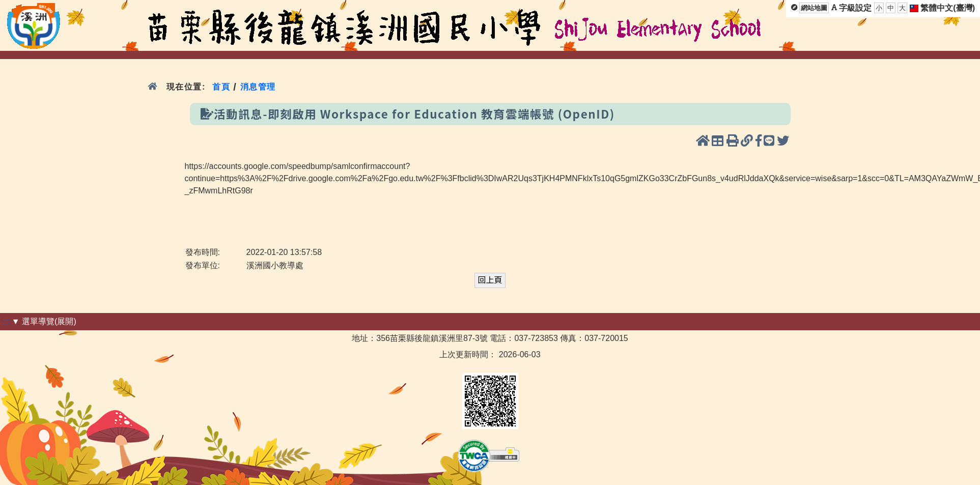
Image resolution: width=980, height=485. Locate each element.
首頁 (221, 87)
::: (6, 321)
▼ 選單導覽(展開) (44, 321)
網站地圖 (814, 8)
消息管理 (258, 87)
